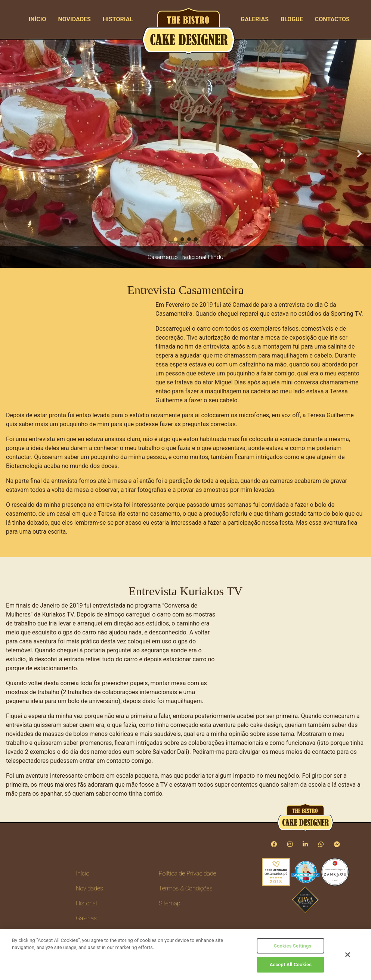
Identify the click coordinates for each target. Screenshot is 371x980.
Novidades (74, 19)
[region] (185, 154)
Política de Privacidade (188, 873)
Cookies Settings (292, 946)
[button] (12, 154)
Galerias (255, 19)
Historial (118, 19)
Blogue (292, 19)
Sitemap (169, 903)
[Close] (347, 955)
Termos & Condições (186, 888)
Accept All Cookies (291, 965)
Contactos (332, 19)
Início (38, 19)
